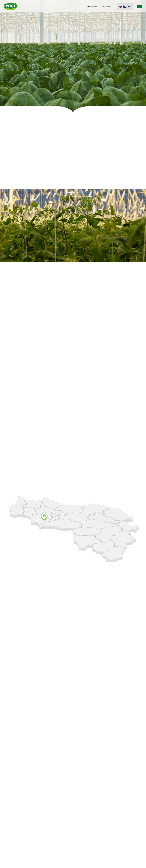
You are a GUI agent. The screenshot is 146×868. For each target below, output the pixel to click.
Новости (92, 6)
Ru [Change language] (125, 6)
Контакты (107, 6)
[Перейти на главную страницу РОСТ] (11, 6)
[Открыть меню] (140, 6)
